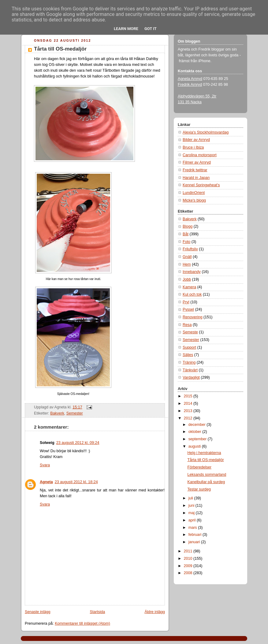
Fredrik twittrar (195, 170)
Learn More (126, 29)
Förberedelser (200, 467)
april (193, 520)
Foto (186, 242)
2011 (189, 551)
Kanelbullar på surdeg (206, 482)
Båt (186, 234)
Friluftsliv (190, 249)
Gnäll (187, 257)
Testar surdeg (199, 489)
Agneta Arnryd (190, 79)
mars (193, 528)
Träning (189, 362)
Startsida (98, 612)
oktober (195, 432)
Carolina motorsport (200, 155)
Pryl (186, 302)
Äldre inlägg (155, 612)
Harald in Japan (196, 178)
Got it (151, 29)
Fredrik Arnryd (190, 85)
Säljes (188, 355)
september (198, 439)
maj (192, 513)
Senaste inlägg (37, 612)
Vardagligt (191, 377)
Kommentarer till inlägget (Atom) (82, 623)
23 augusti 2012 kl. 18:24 (76, 482)
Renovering (193, 317)
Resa (187, 325)
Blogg (188, 226)
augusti (195, 446)
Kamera (189, 287)
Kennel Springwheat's (201, 185)
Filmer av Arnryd (197, 162)
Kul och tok (192, 294)
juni (192, 506)
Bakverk (57, 413)
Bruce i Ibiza (193, 147)
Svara (45, 465)
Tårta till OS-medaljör (60, 49)
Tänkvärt (190, 370)
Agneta (46, 482)
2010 (189, 559)
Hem (187, 264)
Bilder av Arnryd (196, 140)
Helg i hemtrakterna (204, 453)
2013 (189, 411)
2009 (189, 566)
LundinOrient (194, 193)
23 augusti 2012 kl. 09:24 (78, 443)
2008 (189, 573)
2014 (189, 403)
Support (189, 347)
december (198, 425)
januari (195, 542)
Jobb (187, 279)
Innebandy (192, 272)
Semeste (190, 332)
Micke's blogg (194, 200)
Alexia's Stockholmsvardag (206, 132)
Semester (75, 413)
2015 (189, 396)
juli (191, 498)
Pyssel (188, 309)
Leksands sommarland (207, 475)
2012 (189, 418)
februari (195, 535)
